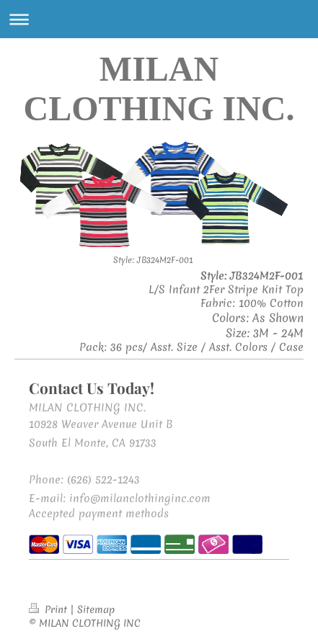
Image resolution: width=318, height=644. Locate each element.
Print (49, 609)
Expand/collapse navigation (159, 19)
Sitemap (96, 609)
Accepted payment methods (99, 514)
